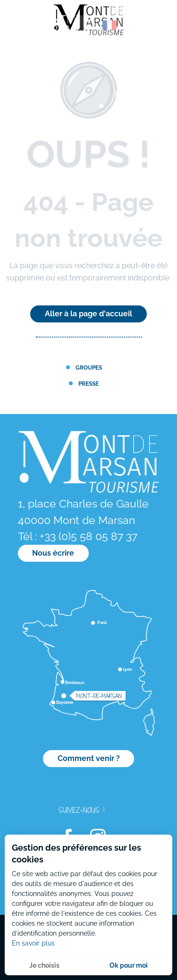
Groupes (89, 367)
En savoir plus (33, 943)
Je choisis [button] (44, 965)
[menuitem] (47, 28)
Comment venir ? (89, 758)
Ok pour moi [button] (129, 965)
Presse (88, 384)
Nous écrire (53, 553)
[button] (89, 25)
